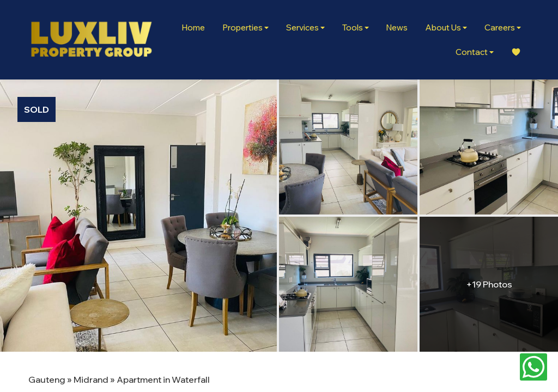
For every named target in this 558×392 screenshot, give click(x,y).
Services (305, 27)
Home (193, 27)
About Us (446, 27)
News (397, 27)
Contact (475, 52)
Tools (356, 27)
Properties (245, 27)
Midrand (91, 379)
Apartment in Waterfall (163, 379)
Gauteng (47, 379)
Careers (503, 27)
